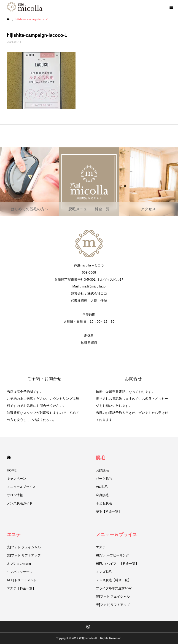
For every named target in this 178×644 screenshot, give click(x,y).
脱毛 (100, 458)
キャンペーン (16, 479)
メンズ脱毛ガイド (20, 503)
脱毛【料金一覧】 (109, 511)
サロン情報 (15, 495)
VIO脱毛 (102, 487)
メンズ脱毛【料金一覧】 (113, 580)
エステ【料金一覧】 (21, 588)
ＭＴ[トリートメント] (22, 580)
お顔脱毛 (102, 470)
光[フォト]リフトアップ (24, 555)
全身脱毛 (102, 495)
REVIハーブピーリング (112, 555)
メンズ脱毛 (104, 572)
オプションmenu (19, 564)
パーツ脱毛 (104, 479)
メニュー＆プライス (21, 487)
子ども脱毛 (104, 503)
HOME (9, 457)
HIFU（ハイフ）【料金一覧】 (117, 564)
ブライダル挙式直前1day (114, 588)
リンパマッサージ (20, 572)
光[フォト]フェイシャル (24, 547)
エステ (14, 535)
